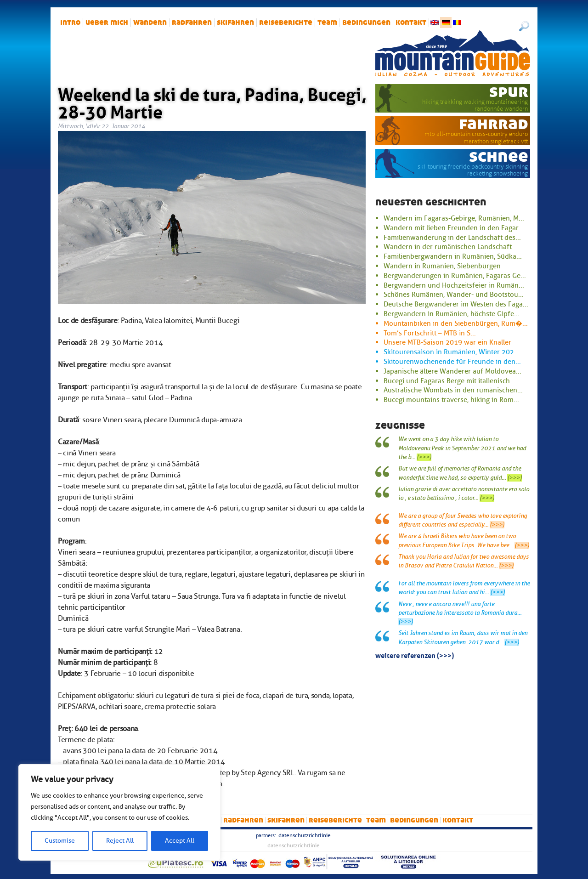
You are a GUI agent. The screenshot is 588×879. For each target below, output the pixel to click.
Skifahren (235, 23)
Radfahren (192, 23)
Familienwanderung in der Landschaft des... (452, 238)
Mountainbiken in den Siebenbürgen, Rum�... (456, 323)
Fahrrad (494, 124)
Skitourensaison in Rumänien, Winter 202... (452, 352)
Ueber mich (107, 23)
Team (327, 23)
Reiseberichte (286, 23)
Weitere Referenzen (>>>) (415, 655)
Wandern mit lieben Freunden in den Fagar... (454, 228)
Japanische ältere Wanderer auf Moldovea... (452, 371)
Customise (60, 841)
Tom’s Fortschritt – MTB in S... (430, 333)
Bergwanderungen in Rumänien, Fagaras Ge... (455, 276)
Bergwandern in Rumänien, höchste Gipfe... (452, 314)
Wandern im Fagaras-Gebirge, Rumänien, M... (454, 218)
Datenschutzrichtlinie (305, 835)
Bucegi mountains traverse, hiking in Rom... (451, 400)
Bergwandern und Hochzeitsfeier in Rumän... (454, 285)
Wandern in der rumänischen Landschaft (448, 247)
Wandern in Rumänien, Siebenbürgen (442, 266)
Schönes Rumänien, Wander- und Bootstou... (454, 295)
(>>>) (424, 457)
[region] (119, 812)
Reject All (120, 841)
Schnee (499, 156)
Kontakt (411, 23)
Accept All (180, 841)
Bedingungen (366, 23)
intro (70, 23)
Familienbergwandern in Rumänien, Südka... (453, 256)
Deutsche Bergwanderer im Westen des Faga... (456, 304)
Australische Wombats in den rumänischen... (453, 390)
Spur (509, 91)
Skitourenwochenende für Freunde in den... (452, 362)
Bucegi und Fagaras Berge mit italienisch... (449, 381)
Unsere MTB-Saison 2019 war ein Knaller (447, 342)
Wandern (150, 23)
